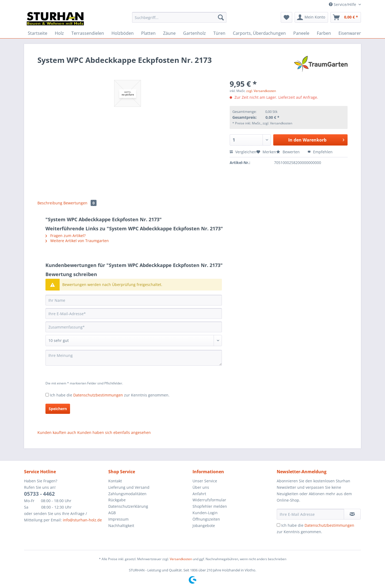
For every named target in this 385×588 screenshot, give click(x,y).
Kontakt (115, 481)
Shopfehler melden (210, 506)
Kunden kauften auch (57, 432)
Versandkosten (181, 559)
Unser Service (205, 481)
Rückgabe (117, 500)
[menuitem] (179, 20)
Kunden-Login (205, 513)
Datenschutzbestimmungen (98, 395)
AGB (112, 513)
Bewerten (288, 152)
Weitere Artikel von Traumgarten (77, 241)
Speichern (58, 409)
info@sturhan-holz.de (82, 520)
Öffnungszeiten (206, 519)
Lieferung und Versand (129, 487)
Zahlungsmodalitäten (127, 494)
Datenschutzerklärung (128, 506)
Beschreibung (50, 203)
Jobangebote (204, 526)
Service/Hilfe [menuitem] (343, 4)
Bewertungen (80, 203)
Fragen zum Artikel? (66, 236)
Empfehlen (320, 152)
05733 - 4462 (39, 494)
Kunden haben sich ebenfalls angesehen (114, 432)
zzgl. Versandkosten (261, 91)
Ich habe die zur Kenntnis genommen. (110, 395)
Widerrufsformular (209, 500)
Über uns (201, 487)
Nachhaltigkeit (121, 526)
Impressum (118, 519)
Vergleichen (243, 152)
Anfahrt (199, 494)
